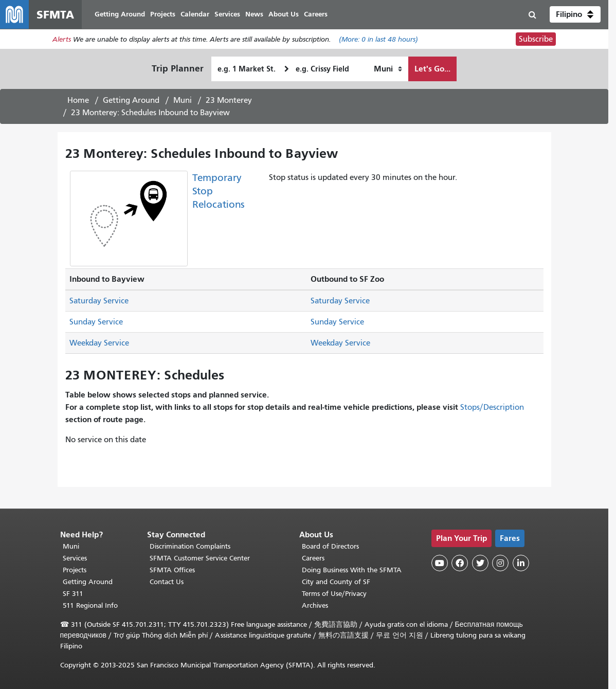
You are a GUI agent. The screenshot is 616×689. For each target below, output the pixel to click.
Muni (183, 100)
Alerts (62, 39)
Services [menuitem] (227, 14)
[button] (575, 14)
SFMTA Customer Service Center (200, 558)
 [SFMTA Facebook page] (460, 563)
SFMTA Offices (172, 570)
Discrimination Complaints (190, 546)
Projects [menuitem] (163, 14)
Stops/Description (492, 407)
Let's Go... (432, 69)
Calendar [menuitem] (195, 14)
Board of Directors (330, 546)
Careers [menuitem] (316, 14)
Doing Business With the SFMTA (352, 570)
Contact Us (167, 582)
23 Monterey (229, 100)
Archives (315, 605)
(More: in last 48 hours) (378, 39)
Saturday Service (99, 301)
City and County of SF (336, 582)
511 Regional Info (90, 605)
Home (78, 100)
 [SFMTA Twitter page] (480, 563)
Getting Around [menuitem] (120, 14)
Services (75, 558)
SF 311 (73, 594)
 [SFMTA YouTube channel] (440, 563)
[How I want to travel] (388, 69)
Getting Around (131, 100)
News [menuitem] (254, 14)
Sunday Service (96, 322)
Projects (75, 570)
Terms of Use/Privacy (334, 594)
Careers (313, 558)
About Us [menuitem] (284, 14)
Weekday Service (99, 343)
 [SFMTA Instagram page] (500, 563)
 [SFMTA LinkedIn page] (521, 563)
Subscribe (536, 39)
